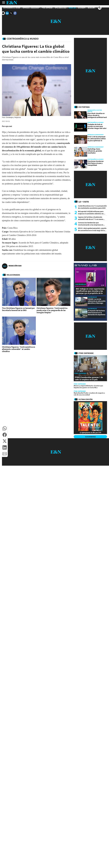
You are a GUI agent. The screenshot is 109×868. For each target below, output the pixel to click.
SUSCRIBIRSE (90, 437)
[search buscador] (100, 8)
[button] (5, 428)
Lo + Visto (84, 202)
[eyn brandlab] (86, 266)
